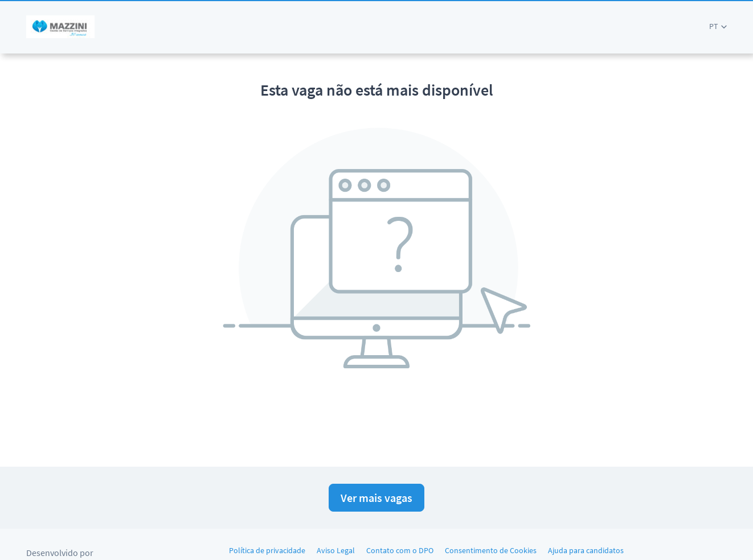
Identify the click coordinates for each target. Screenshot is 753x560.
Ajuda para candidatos (586, 550)
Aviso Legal (336, 550)
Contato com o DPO (400, 550)
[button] (718, 26)
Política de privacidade (267, 550)
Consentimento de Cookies (491, 550)
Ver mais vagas (376, 498)
